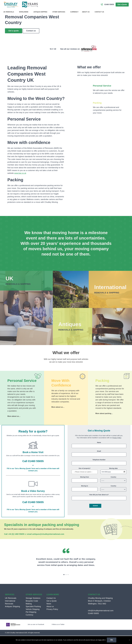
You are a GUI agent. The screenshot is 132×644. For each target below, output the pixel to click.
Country (113, 485)
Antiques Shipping (12, 615)
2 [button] (66, 583)
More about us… (14, 425)
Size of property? (85, 477)
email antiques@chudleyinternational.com (46, 542)
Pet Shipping (31, 620)
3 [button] (68, 583)
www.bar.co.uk (20, 182)
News (49, 612)
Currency (74, 12)
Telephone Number (99, 468)
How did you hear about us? (99, 503)
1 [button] (64, 583)
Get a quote (14, 39)
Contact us (31, 39)
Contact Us (99, 12)
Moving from (85, 485)
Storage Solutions (33, 606)
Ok (112, 640)
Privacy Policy (117, 446)
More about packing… (104, 422)
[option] (66, 572)
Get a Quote (122, 4)
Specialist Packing (33, 615)
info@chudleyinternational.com (101, 619)
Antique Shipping (41, 12)
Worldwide (24, 12)
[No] (129, 640)
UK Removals (9, 12)
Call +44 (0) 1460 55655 (14, 542)
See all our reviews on (70, 57)
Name (99, 451)
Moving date (113, 477)
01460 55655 (109, 4)
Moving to (85, 494)
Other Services (60, 12)
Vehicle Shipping (33, 618)
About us (87, 12)
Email (99, 460)
